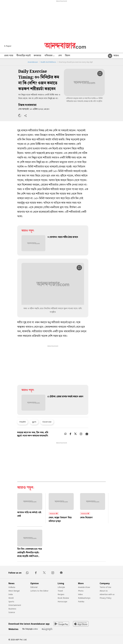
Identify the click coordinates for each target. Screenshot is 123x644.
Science (12, 612)
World (11, 598)
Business (12, 609)
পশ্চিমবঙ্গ (50, 56)
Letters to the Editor (39, 591)
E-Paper (8, 46)
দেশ (60, 56)
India (11, 594)
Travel (60, 591)
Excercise (47, 422)
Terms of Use (105, 587)
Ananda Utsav (84, 587)
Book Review (63, 598)
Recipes (61, 594)
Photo (81, 591)
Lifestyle (61, 587)
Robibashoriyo (84, 598)
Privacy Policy (106, 598)
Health (23, 422)
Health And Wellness (48, 62)
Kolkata (12, 587)
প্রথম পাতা (9, 56)
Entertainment (15, 605)
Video (80, 594)
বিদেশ (68, 56)
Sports (11, 602)
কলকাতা (37, 56)
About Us (104, 591)
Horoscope (62, 602)
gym (34, 422)
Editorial (34, 587)
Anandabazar (33, 62)
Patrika (81, 602)
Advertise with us (107, 594)
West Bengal (14, 591)
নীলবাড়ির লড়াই (23, 56)
